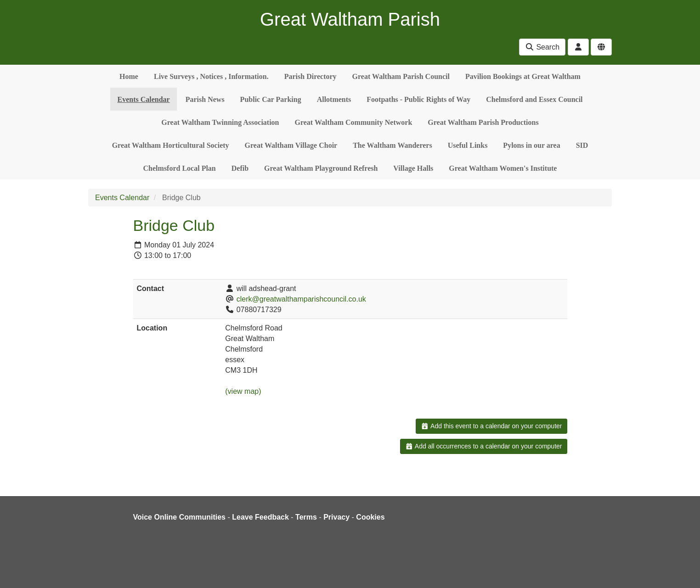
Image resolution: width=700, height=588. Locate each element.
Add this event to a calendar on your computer (491, 426)
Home (129, 76)
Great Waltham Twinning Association (220, 122)
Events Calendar (143, 99)
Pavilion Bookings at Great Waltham (523, 76)
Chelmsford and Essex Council (534, 99)
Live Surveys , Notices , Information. (211, 76)
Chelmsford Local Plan (180, 168)
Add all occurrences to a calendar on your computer (483, 446)
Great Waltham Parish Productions (483, 122)
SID (582, 145)
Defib (240, 168)
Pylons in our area (531, 145)
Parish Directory (310, 76)
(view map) (243, 391)
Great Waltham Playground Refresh (321, 168)
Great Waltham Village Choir (291, 145)
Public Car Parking (271, 99)
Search (542, 47)
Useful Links (468, 145)
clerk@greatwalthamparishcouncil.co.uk (301, 299)
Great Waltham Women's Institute (503, 168)
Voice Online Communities (180, 517)
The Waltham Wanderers (392, 145)
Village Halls (413, 168)
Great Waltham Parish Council (401, 76)
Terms (306, 517)
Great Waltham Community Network (354, 122)
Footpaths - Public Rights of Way (418, 99)
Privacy (336, 517)
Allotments (334, 99)
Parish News (205, 99)
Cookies (370, 517)
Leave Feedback (260, 517)
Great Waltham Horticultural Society (171, 145)
